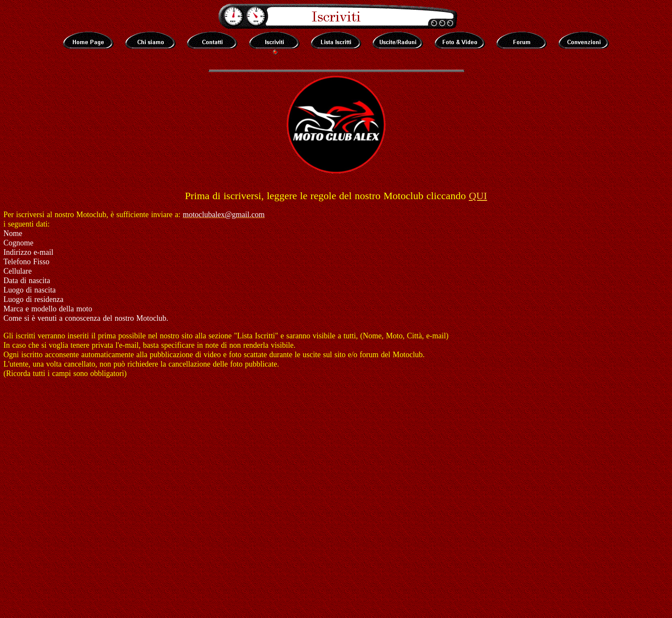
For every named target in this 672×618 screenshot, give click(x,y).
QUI (478, 196)
